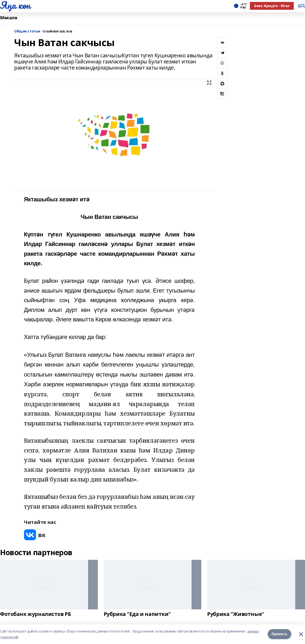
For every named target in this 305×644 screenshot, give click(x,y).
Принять (280, 634)
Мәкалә (9, 18)
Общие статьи (27, 31)
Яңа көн (15, 5)
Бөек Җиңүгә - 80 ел (272, 6)
